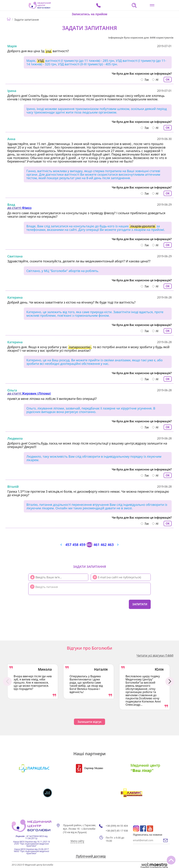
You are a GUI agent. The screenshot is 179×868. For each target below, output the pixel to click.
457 (68, 545)
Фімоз (27, 208)
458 (75, 545)
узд (48, 51)
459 (83, 545)
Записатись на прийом (89, 14)
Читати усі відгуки (155, 655)
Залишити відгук (89, 722)
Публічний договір (91, 856)
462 (103, 545)
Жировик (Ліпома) (36, 393)
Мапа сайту (77, 841)
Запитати (140, 604)
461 (96, 545)
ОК (168, 80)
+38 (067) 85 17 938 (117, 831)
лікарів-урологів (142, 226)
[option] (33, 681)
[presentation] (50, 604)
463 (111, 545)
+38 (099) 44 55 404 (117, 826)
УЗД (41, 61)
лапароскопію (80, 347)
